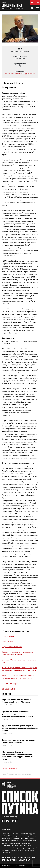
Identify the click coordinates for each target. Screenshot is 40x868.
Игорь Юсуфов (8, 642)
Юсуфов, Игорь (8, 636)
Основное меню (38, 10)
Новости (6, 694)
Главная (4, 774)
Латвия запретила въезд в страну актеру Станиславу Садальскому (18, 741)
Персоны (11, 774)
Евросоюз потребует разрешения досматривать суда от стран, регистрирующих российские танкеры (17, 714)
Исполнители (10, 73)
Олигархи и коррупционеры (25, 73)
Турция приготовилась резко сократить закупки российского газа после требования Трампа (20, 728)
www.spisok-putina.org (9, 817)
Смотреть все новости (9, 768)
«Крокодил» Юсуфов (10, 683)
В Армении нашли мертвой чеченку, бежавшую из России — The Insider (16, 701)
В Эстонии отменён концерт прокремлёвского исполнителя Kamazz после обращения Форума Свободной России (18, 755)
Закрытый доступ (8, 689)
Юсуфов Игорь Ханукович (12, 647)
